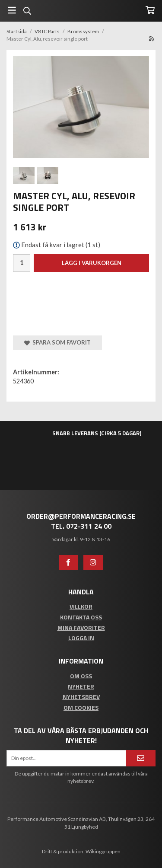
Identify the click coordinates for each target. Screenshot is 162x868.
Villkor (81, 606)
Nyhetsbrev (81, 697)
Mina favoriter (81, 627)
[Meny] (12, 10)
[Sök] (27, 11)
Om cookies (81, 707)
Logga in (81, 638)
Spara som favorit (57, 342)
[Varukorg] (150, 10)
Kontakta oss (81, 617)
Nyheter (81, 686)
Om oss (81, 676)
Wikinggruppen (103, 851)
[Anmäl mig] (141, 758)
